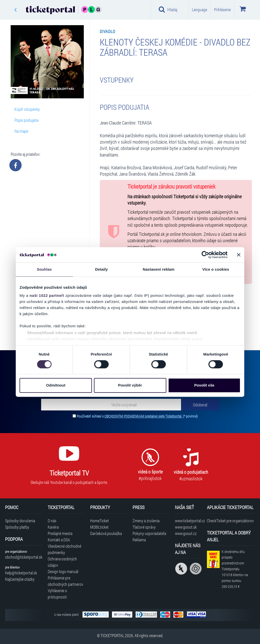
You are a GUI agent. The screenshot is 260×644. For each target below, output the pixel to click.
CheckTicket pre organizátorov (230, 521)
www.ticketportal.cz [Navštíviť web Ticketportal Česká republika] (188, 521)
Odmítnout (56, 385)
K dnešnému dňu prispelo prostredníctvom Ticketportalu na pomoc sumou (235, 569)
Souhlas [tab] (44, 269)
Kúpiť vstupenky (27, 109)
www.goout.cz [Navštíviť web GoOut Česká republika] (186, 533)
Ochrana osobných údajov (62, 562)
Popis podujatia (26, 120)
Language (200, 10)
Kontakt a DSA (59, 540)
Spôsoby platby (17, 527)
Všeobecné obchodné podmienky (64, 549)
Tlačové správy (144, 527)
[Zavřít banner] (239, 255)
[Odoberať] (200, 405)
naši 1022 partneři (47, 295)
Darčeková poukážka (106, 533)
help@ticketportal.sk (21, 573)
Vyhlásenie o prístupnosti (57, 594)
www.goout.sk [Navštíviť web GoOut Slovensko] (186, 527)
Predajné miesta (60, 533)
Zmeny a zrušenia (146, 521)
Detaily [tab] (102, 269)
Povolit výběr (130, 385)
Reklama (139, 540)
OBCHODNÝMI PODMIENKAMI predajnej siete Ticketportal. (144, 416)
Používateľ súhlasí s (137, 416)
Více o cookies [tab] (216, 269)
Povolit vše (204, 385)
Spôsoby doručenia (20, 521)
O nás (52, 521)
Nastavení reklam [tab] (159, 269)
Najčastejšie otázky (20, 579)
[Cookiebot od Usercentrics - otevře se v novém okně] (205, 255)
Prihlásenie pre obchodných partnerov (66, 581)
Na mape (21, 131)
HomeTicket (100, 521)
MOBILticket (99, 527)
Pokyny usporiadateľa (149, 533)
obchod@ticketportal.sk (24, 557)
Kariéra (53, 527)
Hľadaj (168, 9)
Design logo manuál (63, 571)
